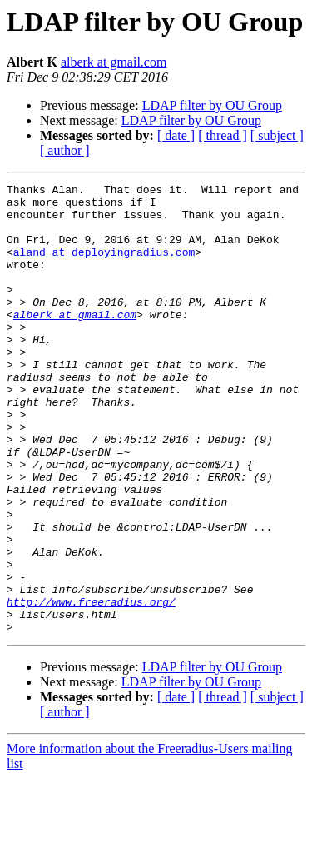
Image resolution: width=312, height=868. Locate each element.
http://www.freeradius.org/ (91, 686)
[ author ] (65, 150)
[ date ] (176, 135)
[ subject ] (277, 135)
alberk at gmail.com (114, 62)
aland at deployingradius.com (104, 267)
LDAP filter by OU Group (212, 105)
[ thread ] (223, 135)
